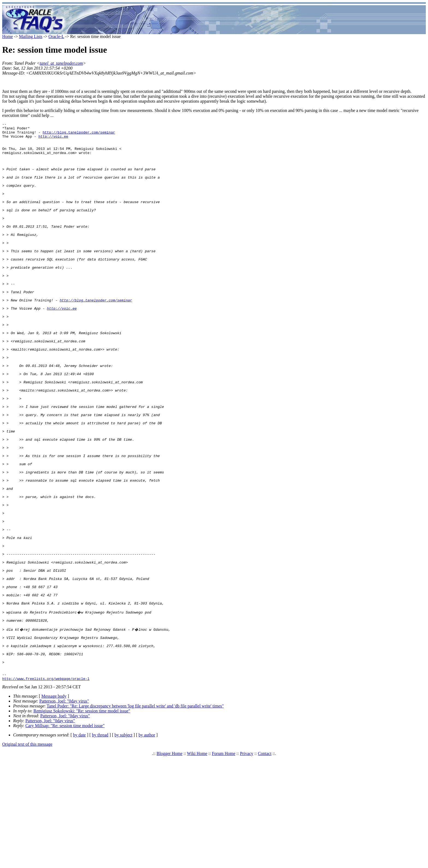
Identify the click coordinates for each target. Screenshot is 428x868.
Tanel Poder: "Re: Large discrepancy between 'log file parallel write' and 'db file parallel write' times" (135, 816)
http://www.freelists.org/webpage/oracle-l (46, 788)
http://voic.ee (53, 140)
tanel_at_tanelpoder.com (61, 63)
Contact (265, 863)
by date (80, 845)
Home (8, 36)
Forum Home (224, 863)
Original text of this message (27, 854)
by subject (124, 845)
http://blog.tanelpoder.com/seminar (79, 135)
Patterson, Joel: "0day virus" (64, 811)
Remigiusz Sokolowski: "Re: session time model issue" (82, 821)
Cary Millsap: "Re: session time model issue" (65, 835)
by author (147, 845)
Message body (54, 806)
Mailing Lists (31, 36)
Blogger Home (170, 863)
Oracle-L (56, 36)
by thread (100, 845)
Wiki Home (197, 863)
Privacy (247, 863)
